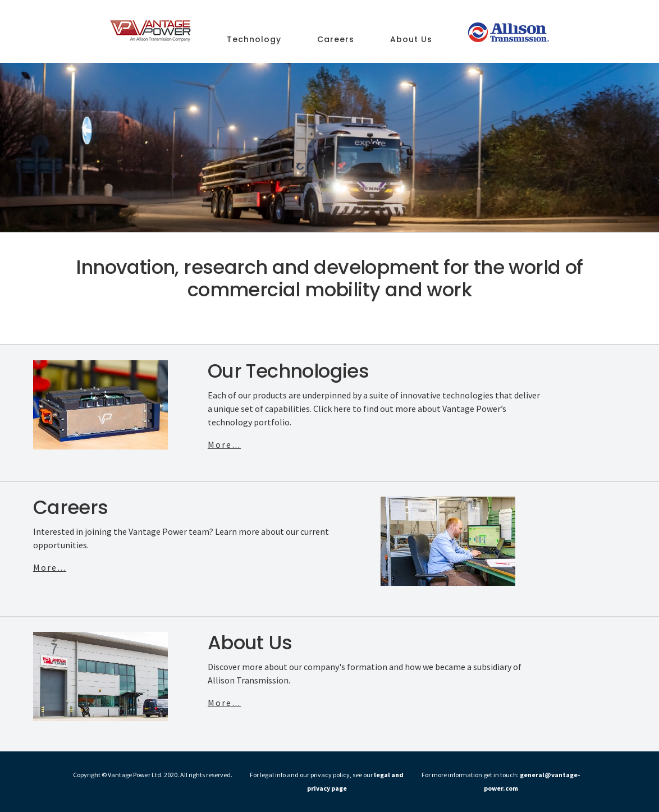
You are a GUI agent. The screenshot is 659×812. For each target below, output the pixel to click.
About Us (411, 40)
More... (224, 444)
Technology (254, 40)
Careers (336, 40)
